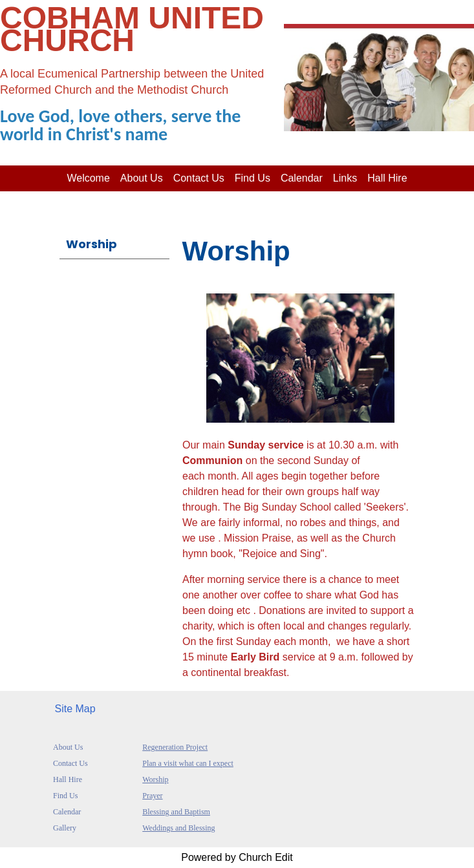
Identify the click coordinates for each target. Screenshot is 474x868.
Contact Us (199, 178)
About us (142, 178)
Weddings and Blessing (178, 828)
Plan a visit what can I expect (188, 763)
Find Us (253, 178)
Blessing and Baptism (176, 812)
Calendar (302, 178)
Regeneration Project (175, 747)
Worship (92, 244)
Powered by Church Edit (237, 857)
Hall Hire (387, 178)
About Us (68, 747)
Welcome (88, 178)
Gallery (65, 828)
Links (345, 178)
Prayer (152, 796)
